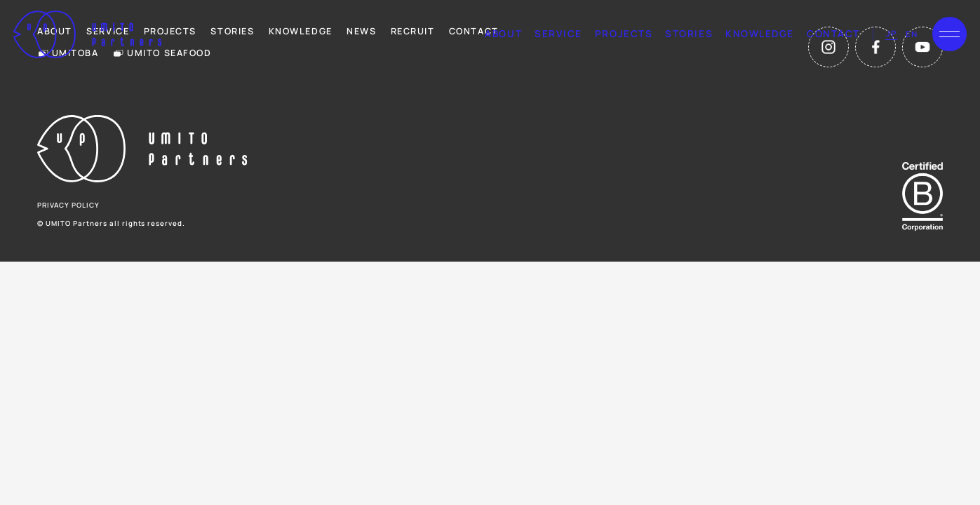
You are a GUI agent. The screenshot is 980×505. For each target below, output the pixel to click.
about (503, 34)
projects (624, 34)
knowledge (760, 34)
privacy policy (68, 205)
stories (689, 34)
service (558, 34)
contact (833, 34)
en (912, 34)
